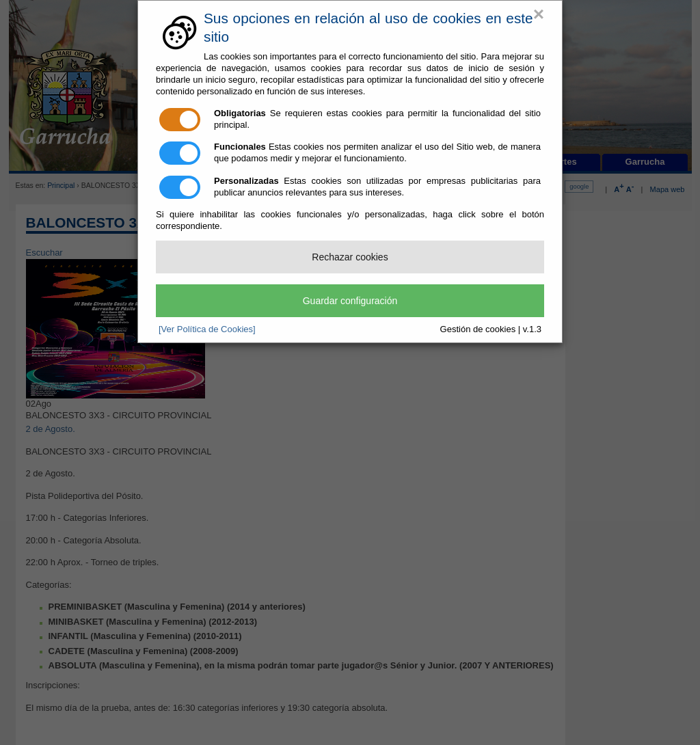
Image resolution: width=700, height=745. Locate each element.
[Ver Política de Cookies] (207, 329)
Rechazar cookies (350, 257)
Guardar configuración (350, 301)
